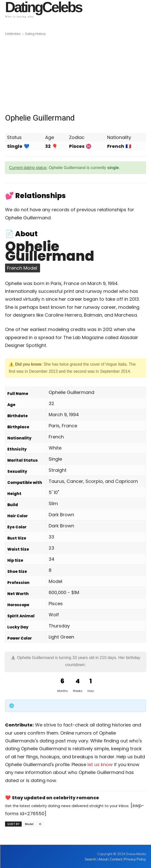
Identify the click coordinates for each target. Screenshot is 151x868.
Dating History (35, 34)
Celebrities (13, 34)
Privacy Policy (135, 859)
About (103, 859)
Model (29, 824)
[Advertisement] (75, 75)
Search (91, 859)
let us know (100, 765)
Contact (116, 859)
